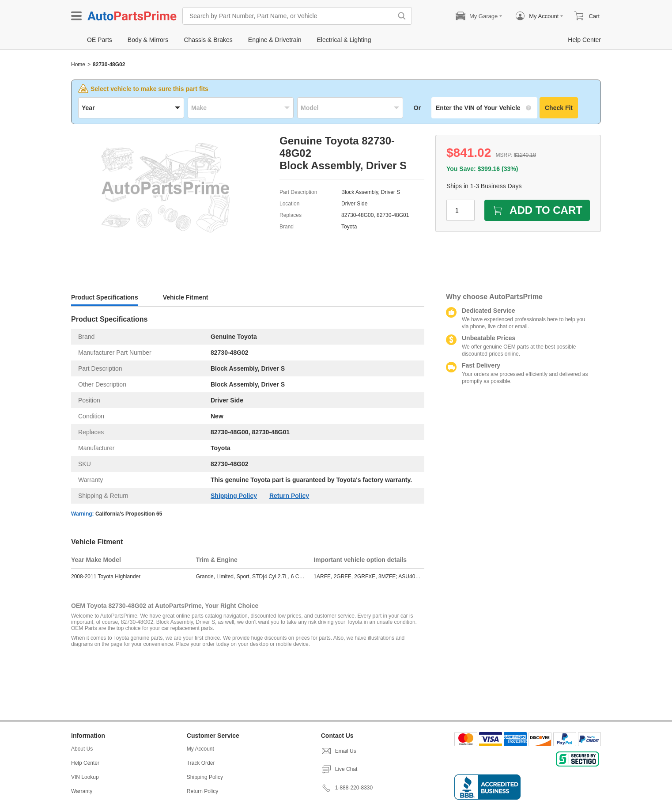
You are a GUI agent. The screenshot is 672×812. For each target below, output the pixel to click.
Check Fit (559, 108)
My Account (200, 749)
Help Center (85, 763)
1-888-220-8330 (347, 788)
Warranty (82, 791)
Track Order (201, 763)
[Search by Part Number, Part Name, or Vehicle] (290, 16)
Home (78, 65)
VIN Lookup (85, 777)
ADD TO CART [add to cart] (537, 210)
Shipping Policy (234, 496)
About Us (82, 749)
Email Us (339, 751)
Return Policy (289, 496)
